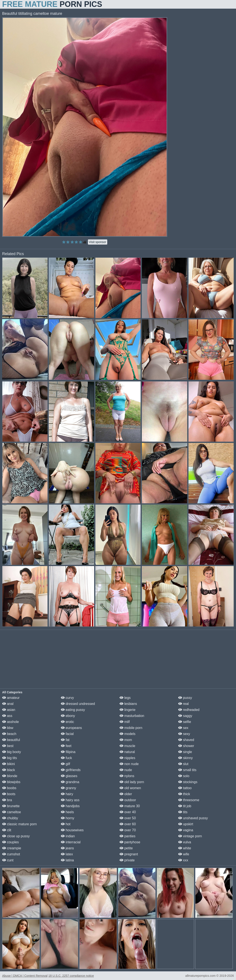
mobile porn (131, 728)
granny (68, 788)
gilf (65, 764)
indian (68, 836)
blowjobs (11, 782)
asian (9, 710)
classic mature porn (19, 824)
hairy (67, 794)
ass (7, 716)
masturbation (132, 716)
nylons (127, 776)
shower (186, 746)
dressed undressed (78, 704)
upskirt (186, 824)
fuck (66, 758)
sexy (184, 734)
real (183, 704)
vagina (186, 830)
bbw (8, 728)
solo (184, 776)
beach (9, 734)
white (185, 848)
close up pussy (16, 836)
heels (67, 812)
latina (67, 860)
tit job (185, 806)
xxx (183, 860)
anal (8, 704)
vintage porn (190, 836)
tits (183, 812)
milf (125, 722)
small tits (187, 770)
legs (125, 698)
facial (67, 734)
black (9, 770)
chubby (10, 818)
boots (9, 794)
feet (66, 746)
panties (127, 836)
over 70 (128, 830)
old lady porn (132, 782)
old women (130, 788)
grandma (70, 782)
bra (7, 800)
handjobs (70, 806)
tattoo (185, 788)
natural (127, 752)
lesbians (128, 704)
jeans (67, 848)
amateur (11, 698)
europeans (71, 728)
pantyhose (130, 842)
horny (67, 818)
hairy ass (70, 800)
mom (126, 740)
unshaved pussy (193, 818)
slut (183, 764)
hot (66, 824)
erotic (67, 722)
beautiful (11, 740)
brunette (11, 806)
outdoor (128, 800)
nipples (127, 758)
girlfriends (71, 770)
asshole (11, 722)
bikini (8, 764)
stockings (188, 782)
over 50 (128, 818)
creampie (12, 848)
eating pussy (73, 710)
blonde (10, 776)
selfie (185, 722)
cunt (8, 860)
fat (65, 740)
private (127, 860)
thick (184, 794)
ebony (68, 716)
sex (183, 728)
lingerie (127, 710)
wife (184, 854)
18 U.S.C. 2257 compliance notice (71, 976)
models (127, 734)
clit (7, 830)
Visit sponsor (98, 242)
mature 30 (130, 806)
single (185, 752)
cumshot (11, 854)
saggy (185, 716)
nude (126, 770)
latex (67, 854)
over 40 (128, 812)
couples (11, 842)
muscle (127, 746)
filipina (68, 752)
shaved (186, 740)
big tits (10, 758)
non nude (129, 764)
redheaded (189, 710)
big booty (11, 752)
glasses (69, 776)
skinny (185, 758)
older (126, 794)
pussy (185, 698)
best (8, 746)
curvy (67, 698)
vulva (185, 842)
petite (126, 848)
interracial (71, 842)
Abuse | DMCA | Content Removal (25, 976)
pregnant (129, 854)
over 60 (128, 824)
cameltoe (11, 812)
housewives (72, 830)
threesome (189, 800)
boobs (9, 788)
